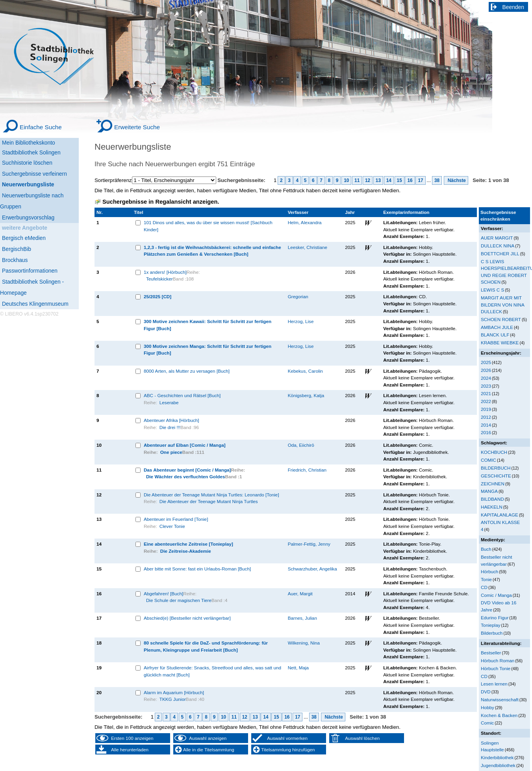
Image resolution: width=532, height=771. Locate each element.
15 (399, 180)
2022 (486, 401)
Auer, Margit (300, 594)
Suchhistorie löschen (27, 163)
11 (357, 180)
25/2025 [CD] (158, 296)
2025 (486, 362)
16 (410, 180)
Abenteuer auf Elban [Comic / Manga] (185, 445)
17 (420, 180)
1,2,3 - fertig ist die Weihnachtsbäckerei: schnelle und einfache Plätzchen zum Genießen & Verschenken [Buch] (212, 251)
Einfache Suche (41, 127)
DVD (486, 692)
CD (484, 587)
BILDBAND (492, 499)
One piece (171, 452)
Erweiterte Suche (137, 127)
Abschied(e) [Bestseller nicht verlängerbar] (187, 618)
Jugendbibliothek (498, 765)
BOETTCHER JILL (500, 254)
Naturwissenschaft (500, 699)
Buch (486, 549)
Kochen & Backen (499, 715)
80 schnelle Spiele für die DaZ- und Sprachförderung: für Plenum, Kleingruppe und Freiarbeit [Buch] (206, 646)
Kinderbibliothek (497, 757)
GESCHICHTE (496, 476)
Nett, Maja (298, 668)
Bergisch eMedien (24, 238)
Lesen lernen (494, 684)
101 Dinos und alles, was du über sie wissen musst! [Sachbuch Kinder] (208, 226)
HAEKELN (492, 507)
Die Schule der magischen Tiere (179, 600)
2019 (486, 409)
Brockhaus (15, 260)
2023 (486, 386)
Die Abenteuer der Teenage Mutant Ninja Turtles (209, 501)
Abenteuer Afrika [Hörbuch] (171, 420)
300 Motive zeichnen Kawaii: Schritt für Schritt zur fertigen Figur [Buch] (208, 325)
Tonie (486, 579)
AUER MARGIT (497, 238)
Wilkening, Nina (304, 643)
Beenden (513, 7)
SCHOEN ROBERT (501, 319)
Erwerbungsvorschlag (28, 217)
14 (389, 180)
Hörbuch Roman (498, 660)
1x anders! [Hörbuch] (165, 272)
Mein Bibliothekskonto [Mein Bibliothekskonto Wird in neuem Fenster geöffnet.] (29, 143)
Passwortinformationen (30, 271)
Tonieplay (491, 625)
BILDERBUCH (496, 468)
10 (346, 180)
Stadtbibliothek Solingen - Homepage (32, 287)
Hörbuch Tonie (496, 668)
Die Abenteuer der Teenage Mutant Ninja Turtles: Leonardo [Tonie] (211, 495)
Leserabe (169, 402)
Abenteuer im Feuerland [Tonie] (176, 519)
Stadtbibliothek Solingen (31, 152)
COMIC (488, 460)
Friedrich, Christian (307, 470)
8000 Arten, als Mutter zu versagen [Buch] (187, 371)
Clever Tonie (172, 526)
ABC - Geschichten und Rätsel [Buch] (182, 395)
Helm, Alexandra (305, 222)
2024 (486, 378)
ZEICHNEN (493, 484)
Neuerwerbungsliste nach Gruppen (32, 201)
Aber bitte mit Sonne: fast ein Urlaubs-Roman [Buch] (197, 569)
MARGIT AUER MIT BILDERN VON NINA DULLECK (502, 305)
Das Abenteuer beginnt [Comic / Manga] (187, 470)
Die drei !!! (170, 427)
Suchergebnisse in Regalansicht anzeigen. (161, 202)
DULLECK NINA (498, 246)
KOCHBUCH (494, 452)
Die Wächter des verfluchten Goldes (186, 477)
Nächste (456, 180)
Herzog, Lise (301, 321)
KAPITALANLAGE (500, 515)
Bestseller (491, 653)
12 (368, 180)
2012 (486, 417)
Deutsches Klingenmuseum (35, 304)
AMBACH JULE (497, 327)
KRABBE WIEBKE (500, 343)
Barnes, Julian (302, 618)
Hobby (488, 707)
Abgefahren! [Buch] (163, 594)
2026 (486, 370)
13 (378, 180)
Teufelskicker (159, 279)
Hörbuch (489, 571)
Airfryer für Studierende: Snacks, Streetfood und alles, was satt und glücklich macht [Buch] (212, 671)
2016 (486, 432)
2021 (486, 393)
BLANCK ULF (495, 335)
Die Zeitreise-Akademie (186, 551)
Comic (487, 723)
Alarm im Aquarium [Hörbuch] (174, 692)
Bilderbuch (492, 633)
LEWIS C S (492, 290)
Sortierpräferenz (113, 180)
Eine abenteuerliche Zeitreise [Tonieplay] (188, 544)
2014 (486, 425)
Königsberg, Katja (306, 395)
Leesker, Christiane (308, 247)
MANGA (489, 491)
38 (437, 180)
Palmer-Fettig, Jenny (309, 544)
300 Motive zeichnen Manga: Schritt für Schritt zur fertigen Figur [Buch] (208, 350)
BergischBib (17, 249)
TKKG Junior (173, 699)
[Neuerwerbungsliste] (39, 183)
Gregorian (298, 296)
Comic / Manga (496, 595)
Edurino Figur (495, 618)
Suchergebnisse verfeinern (34, 174)
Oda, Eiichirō (301, 445)
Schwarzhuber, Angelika (312, 569)
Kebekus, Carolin (305, 371)
